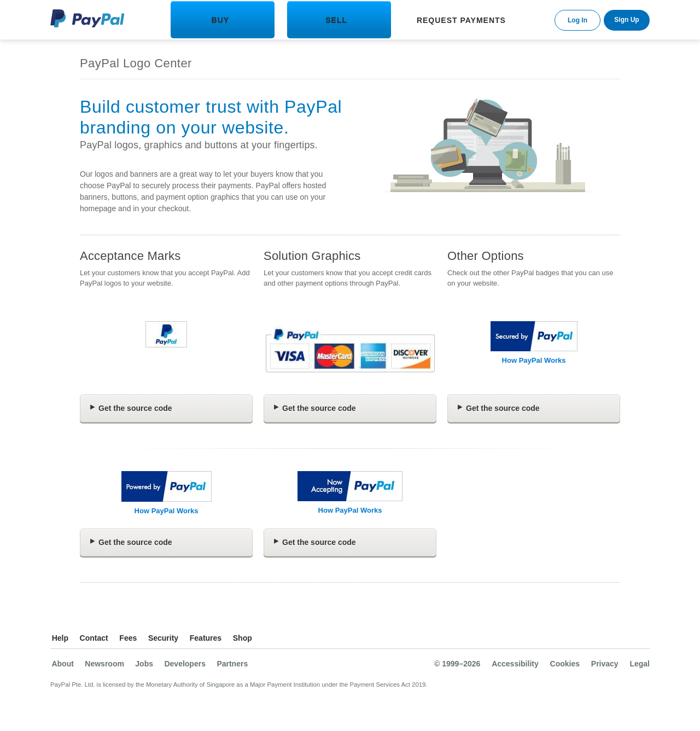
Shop (243, 638)
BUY (221, 20)
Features (206, 638)
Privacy (605, 664)
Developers (185, 664)
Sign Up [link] (626, 20)
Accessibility (515, 664)
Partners (232, 664)
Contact (94, 638)
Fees (128, 638)
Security (163, 638)
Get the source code (135, 408)
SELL (336, 20)
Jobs (144, 664)
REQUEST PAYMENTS (461, 20)
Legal (640, 664)
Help (60, 638)
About (62, 664)
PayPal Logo (87, 18)
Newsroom (104, 664)
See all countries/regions (641, 639)
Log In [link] (577, 20)
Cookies (565, 664)
